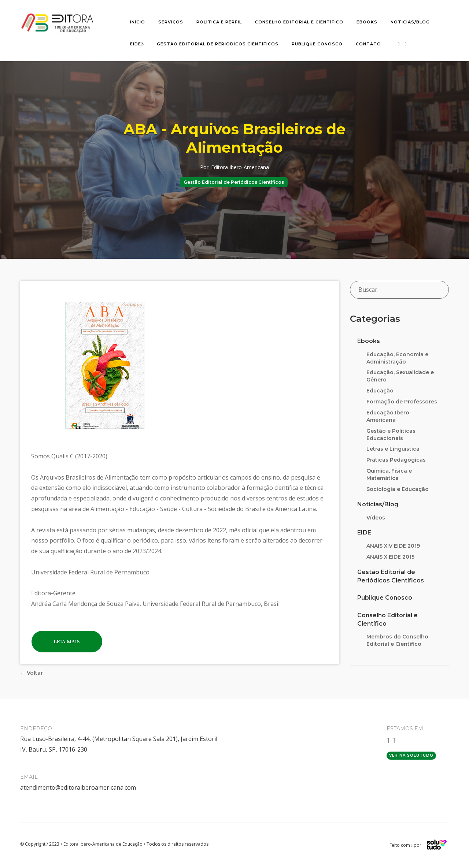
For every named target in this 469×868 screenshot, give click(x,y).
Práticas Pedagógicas (396, 460)
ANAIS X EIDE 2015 (390, 557)
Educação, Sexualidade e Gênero (400, 376)
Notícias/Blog (410, 22)
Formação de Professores (402, 402)
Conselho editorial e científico (299, 22)
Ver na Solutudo (411, 755)
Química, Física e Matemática (389, 474)
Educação (380, 391)
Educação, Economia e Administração (397, 358)
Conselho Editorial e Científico (387, 619)
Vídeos (376, 518)
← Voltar (32, 673)
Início (138, 22)
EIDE (136, 44)
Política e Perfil (219, 22)
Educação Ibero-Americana (389, 416)
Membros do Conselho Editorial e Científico (397, 640)
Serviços (171, 22)
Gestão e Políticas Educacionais (391, 435)
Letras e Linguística (393, 449)
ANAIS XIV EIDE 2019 (393, 546)
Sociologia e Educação (398, 489)
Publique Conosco (317, 44)
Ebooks (367, 22)
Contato (368, 44)
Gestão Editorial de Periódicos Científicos (218, 44)
